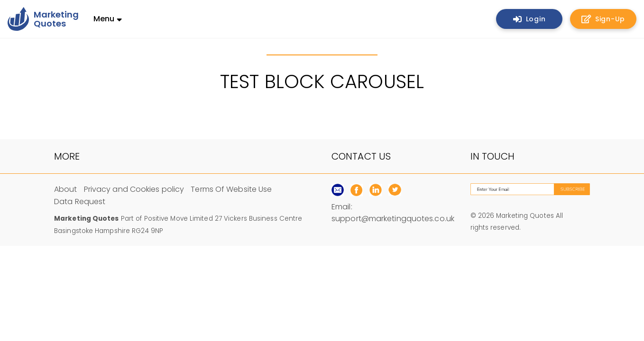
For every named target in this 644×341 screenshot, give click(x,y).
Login (529, 19)
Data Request (80, 202)
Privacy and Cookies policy (134, 189)
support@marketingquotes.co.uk (393, 219)
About (66, 189)
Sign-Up (603, 19)
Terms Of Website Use (231, 189)
